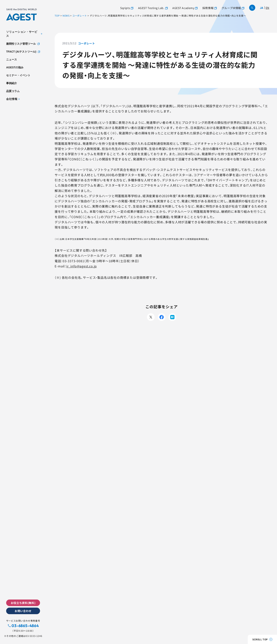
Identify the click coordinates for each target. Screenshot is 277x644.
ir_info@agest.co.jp (82, 266)
